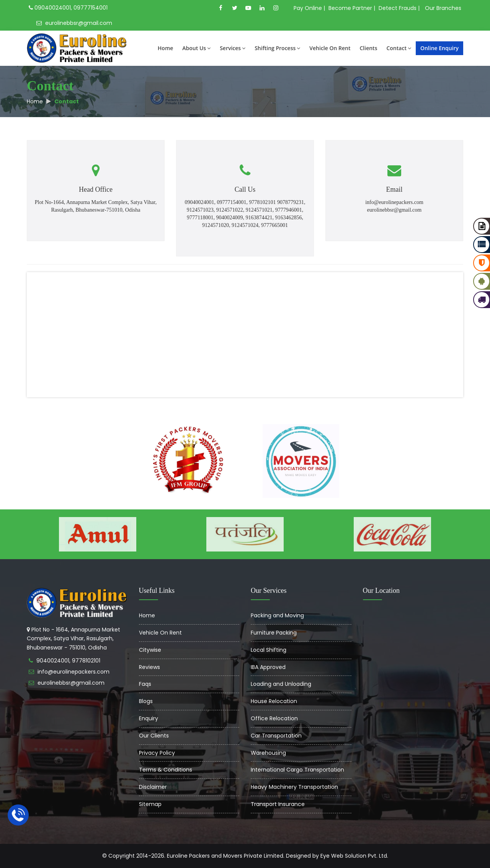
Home (166, 48)
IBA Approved (268, 667)
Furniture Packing (274, 633)
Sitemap (150, 804)
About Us (196, 48)
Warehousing (268, 753)
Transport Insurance (278, 804)
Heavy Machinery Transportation (294, 787)
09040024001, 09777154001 (68, 8)
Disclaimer (153, 787)
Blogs (146, 701)
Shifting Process (277, 48)
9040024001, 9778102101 (68, 661)
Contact (399, 48)
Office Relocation (274, 718)
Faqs (145, 684)
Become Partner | (352, 8)
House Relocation (274, 701)
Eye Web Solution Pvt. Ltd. (354, 856)
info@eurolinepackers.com (73, 672)
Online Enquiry (439, 48)
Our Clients (154, 736)
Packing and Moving (277, 615)
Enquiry (149, 718)
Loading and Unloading (281, 684)
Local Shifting (269, 650)
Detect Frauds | (399, 8)
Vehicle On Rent (330, 48)
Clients (368, 48)
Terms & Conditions (166, 770)
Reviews (149, 667)
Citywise (150, 650)
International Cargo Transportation (297, 770)
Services (233, 48)
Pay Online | (309, 8)
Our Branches (443, 8)
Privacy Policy (157, 753)
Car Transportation (276, 736)
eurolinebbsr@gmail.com (74, 23)
